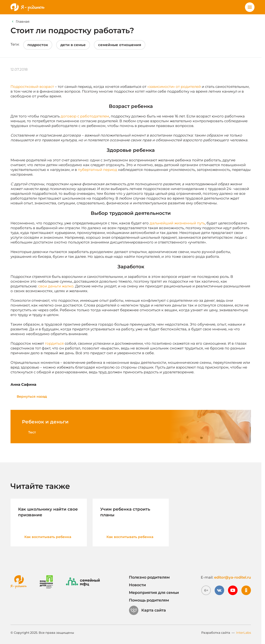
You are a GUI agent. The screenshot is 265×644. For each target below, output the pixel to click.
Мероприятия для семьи (154, 593)
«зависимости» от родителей (174, 87)
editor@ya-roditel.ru (233, 577)
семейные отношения (120, 45)
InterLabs (244, 633)
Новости (137, 585)
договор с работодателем (85, 116)
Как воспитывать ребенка (48, 537)
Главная (23, 21)
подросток (38, 45)
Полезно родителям (149, 577)
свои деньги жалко (56, 286)
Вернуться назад (32, 396)
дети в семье (73, 45)
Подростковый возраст (32, 87)
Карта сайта (147, 610)
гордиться (54, 343)
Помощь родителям (149, 600)
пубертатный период (98, 170)
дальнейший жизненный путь (177, 223)
